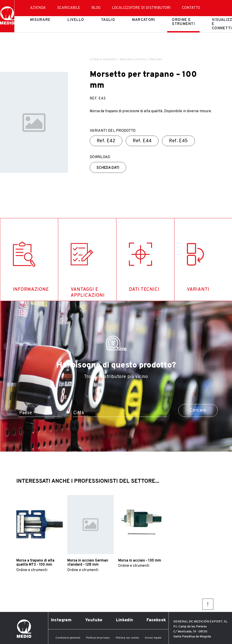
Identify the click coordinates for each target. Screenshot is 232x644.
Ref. (106, 141)
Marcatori (144, 20)
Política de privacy (98, 638)
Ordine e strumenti (183, 22)
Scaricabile (69, 8)
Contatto (191, 8)
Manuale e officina (133, 59)
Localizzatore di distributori (141, 8)
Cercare (198, 410)
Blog (96, 8)
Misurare (40, 20)
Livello (76, 20)
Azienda (38, 8)
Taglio (108, 20)
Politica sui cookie (127, 638)
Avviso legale (153, 638)
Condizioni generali (68, 638)
